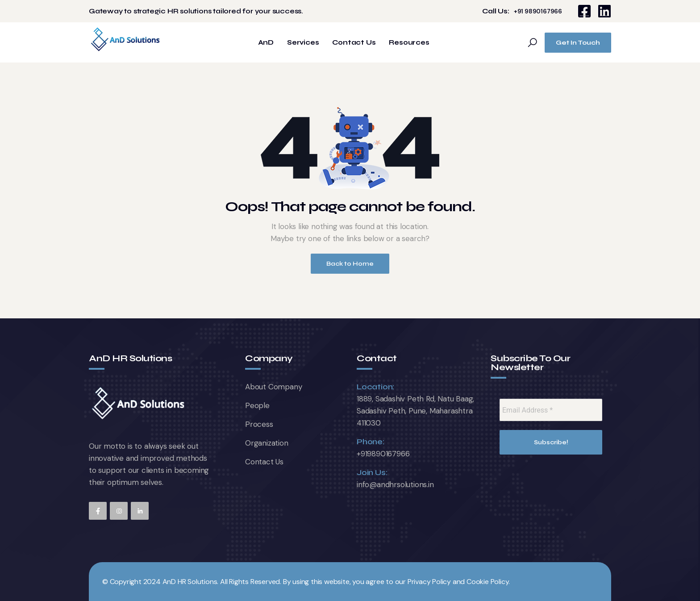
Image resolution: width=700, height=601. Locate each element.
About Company (273, 387)
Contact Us (354, 43)
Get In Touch (578, 43)
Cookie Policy (487, 582)
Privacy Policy (429, 582)
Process (259, 424)
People (257, 405)
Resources (409, 43)
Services (303, 43)
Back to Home (350, 264)
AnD (266, 43)
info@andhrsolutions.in (395, 484)
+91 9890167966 (538, 11)
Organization (267, 443)
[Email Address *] (551, 410)
